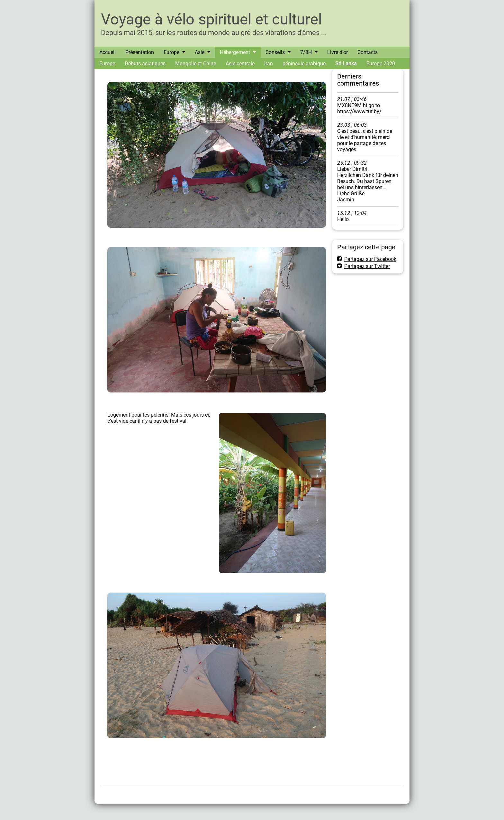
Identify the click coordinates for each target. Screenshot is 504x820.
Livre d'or (337, 52)
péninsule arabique (304, 64)
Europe (171, 52)
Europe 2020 (381, 64)
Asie (200, 52)
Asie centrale (240, 64)
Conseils (275, 52)
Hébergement (235, 52)
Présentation (140, 52)
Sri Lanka (346, 64)
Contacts (368, 52)
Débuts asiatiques (145, 64)
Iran (269, 64)
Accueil (108, 52)
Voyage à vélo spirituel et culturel (211, 19)
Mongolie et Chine (196, 64)
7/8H (306, 52)
